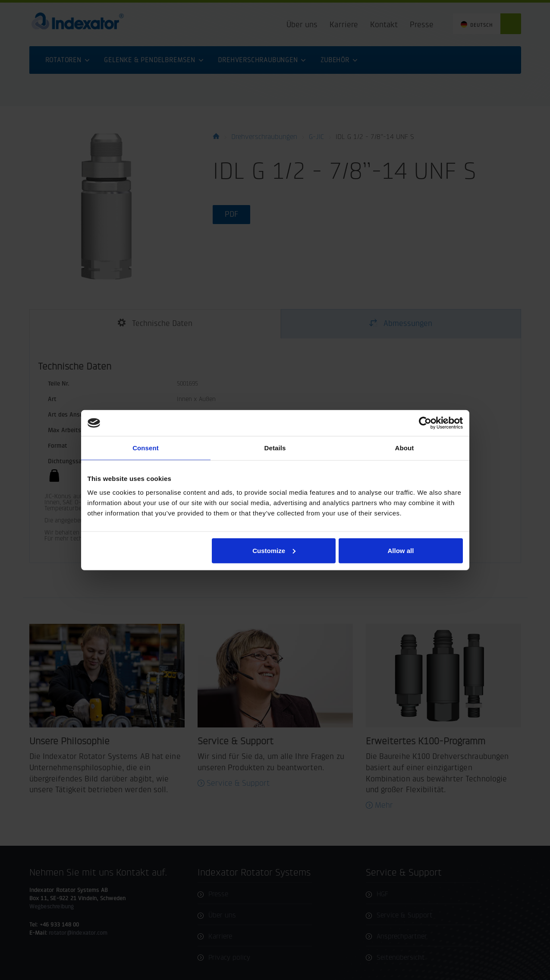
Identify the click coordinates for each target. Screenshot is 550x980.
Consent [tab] (146, 448)
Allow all (401, 550)
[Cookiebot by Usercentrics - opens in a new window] (425, 423)
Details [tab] (275, 448)
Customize (274, 550)
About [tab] (405, 448)
